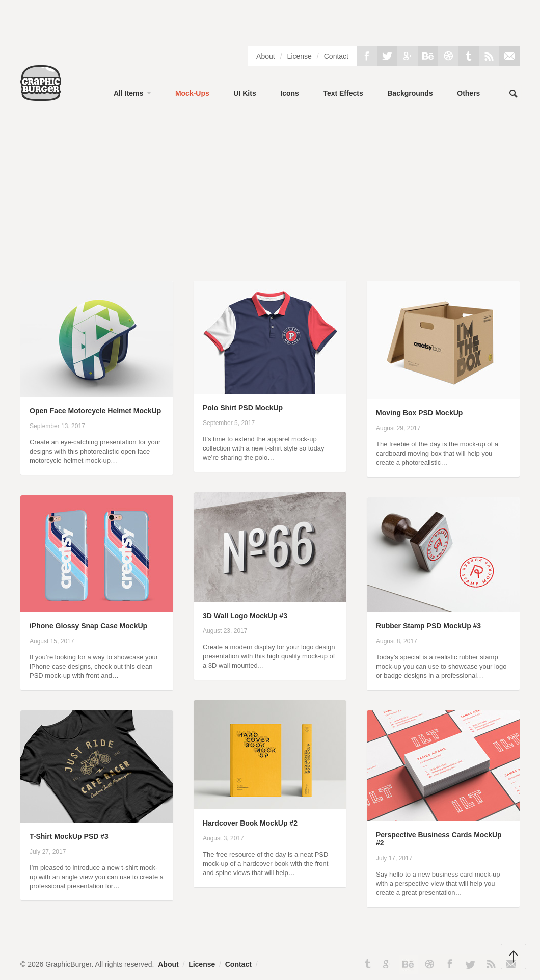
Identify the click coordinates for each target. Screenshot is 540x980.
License (300, 56)
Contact (336, 56)
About (266, 56)
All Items (128, 93)
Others (468, 93)
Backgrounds (410, 93)
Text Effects (343, 93)
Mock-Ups (192, 93)
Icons (290, 93)
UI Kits (245, 93)
